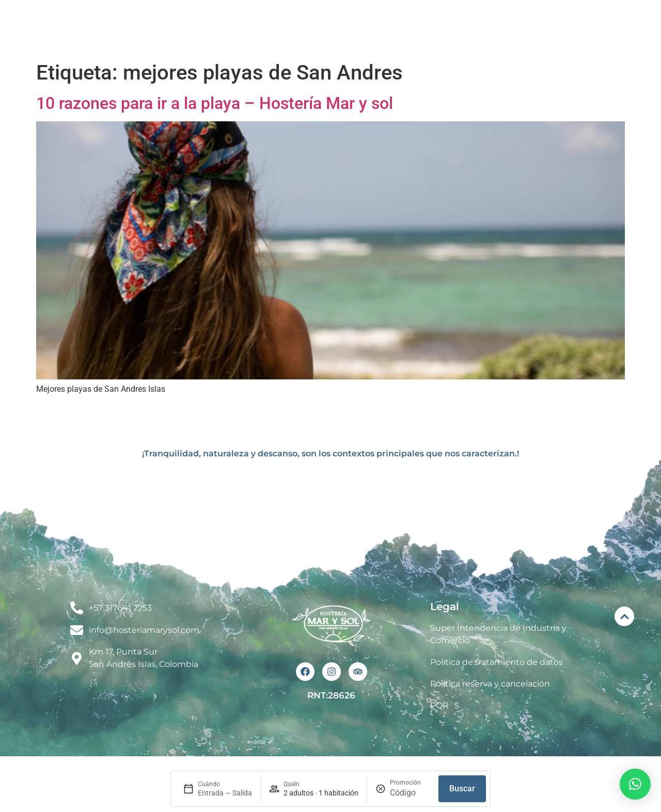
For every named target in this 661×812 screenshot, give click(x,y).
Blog (534, 28)
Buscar (462, 789)
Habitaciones (349, 28)
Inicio (217, 28)
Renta (484, 28)
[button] (635, 784)
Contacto (590, 28)
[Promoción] (410, 793)
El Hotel (271, 28)
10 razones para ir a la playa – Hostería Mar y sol (215, 103)
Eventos (427, 28)
